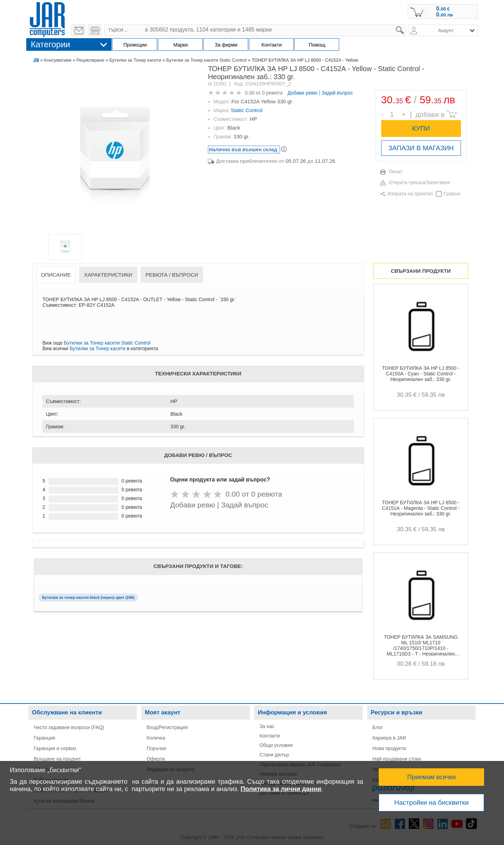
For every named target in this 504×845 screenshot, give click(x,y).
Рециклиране (90, 60)
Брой (386, 109)
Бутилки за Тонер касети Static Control (206, 60)
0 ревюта (272, 93)
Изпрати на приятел (410, 194)
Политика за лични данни (281, 789)
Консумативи (58, 60)
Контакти (269, 736)
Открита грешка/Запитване (420, 182)
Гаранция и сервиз (55, 748)
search (406, 25)
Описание (56, 275)
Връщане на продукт (57, 759)
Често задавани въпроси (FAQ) (69, 727)
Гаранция (44, 738)
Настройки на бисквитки (432, 802)
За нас (267, 726)
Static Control (247, 110)
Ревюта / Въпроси (172, 275)
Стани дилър (274, 755)
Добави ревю (302, 93)
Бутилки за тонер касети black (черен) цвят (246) (88, 597)
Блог (378, 727)
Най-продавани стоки (397, 759)
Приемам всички (432, 777)
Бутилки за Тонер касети (135, 60)
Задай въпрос (337, 93)
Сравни (452, 194)
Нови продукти (389, 748)
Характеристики (108, 275)
